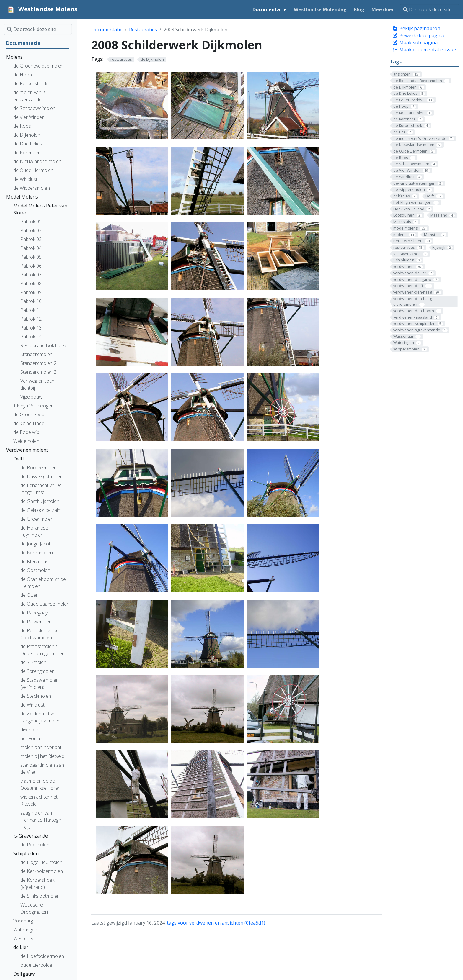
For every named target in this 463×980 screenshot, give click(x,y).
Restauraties (143, 30)
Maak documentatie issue (424, 50)
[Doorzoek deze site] (429, 9)
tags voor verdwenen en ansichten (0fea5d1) (216, 923)
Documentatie (107, 30)
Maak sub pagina (415, 42)
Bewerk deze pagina (418, 35)
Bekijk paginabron (416, 28)
